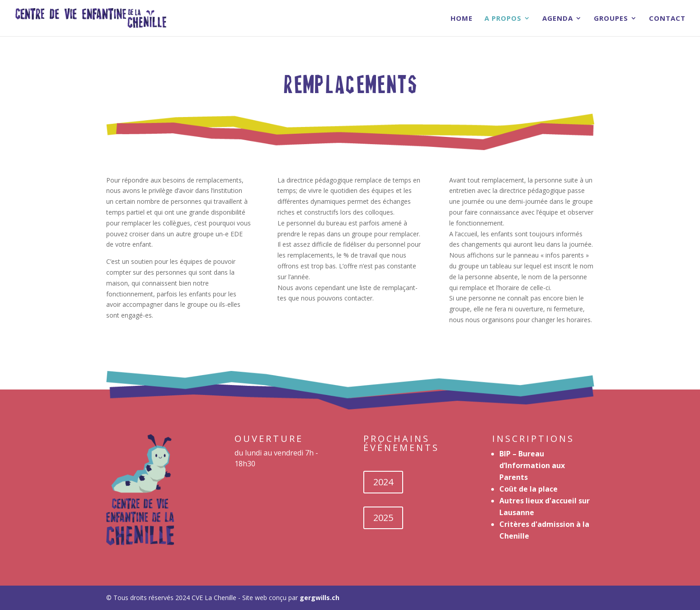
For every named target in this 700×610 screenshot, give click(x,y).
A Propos (503, 19)
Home (462, 19)
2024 (383, 482)
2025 (383, 518)
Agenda (558, 19)
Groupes (611, 19)
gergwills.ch (319, 598)
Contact (667, 19)
